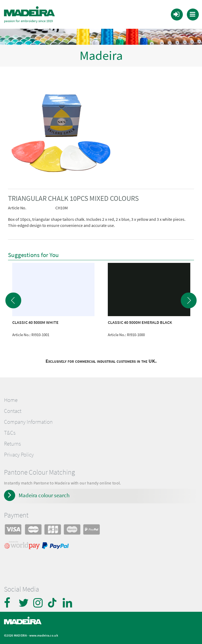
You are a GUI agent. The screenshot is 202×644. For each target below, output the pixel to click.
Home (11, 400)
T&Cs (10, 433)
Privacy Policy (19, 454)
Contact (13, 411)
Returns (12, 443)
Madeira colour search (44, 495)
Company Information (28, 422)
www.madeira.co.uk (44, 635)
